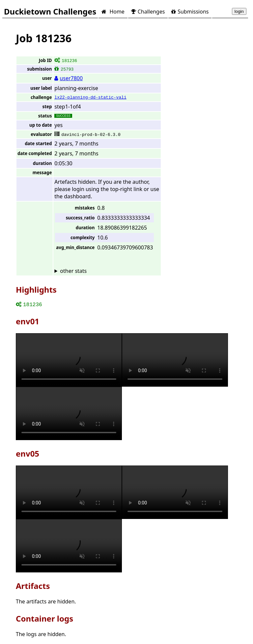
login (239, 11)
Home (113, 12)
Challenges (148, 12)
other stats (73, 271)
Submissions (190, 12)
